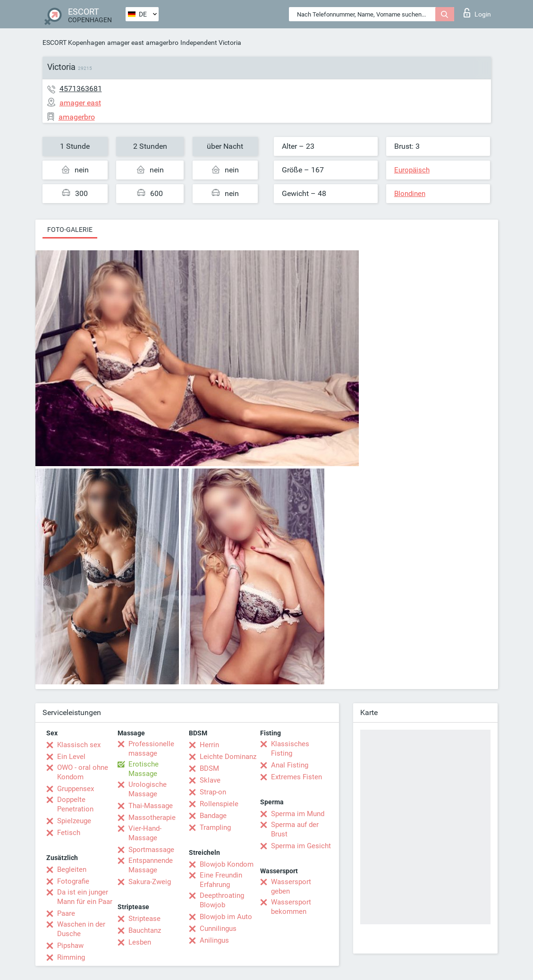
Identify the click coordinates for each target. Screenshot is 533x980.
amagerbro (162, 43)
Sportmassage (151, 850)
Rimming (71, 957)
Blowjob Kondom (227, 864)
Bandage (213, 816)
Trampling (215, 827)
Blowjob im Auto (226, 917)
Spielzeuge (74, 821)
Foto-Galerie (70, 230)
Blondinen (410, 194)
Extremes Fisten (296, 777)
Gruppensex (76, 789)
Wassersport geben (291, 886)
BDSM (209, 768)
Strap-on (213, 792)
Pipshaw (70, 946)
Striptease (144, 919)
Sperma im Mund (298, 814)
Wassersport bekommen (291, 907)
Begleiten (72, 869)
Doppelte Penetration (75, 804)
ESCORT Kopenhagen (74, 43)
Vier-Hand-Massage (145, 833)
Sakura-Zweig (150, 882)
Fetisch (69, 833)
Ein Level (71, 757)
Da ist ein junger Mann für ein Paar (85, 897)
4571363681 (81, 89)
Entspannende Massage (151, 865)
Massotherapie (152, 818)
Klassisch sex (79, 745)
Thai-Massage (151, 806)
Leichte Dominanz (228, 757)
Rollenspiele (219, 804)
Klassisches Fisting (290, 749)
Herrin (209, 745)
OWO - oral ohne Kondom (83, 772)
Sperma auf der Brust (295, 829)
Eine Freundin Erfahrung (221, 880)
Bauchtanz (145, 930)
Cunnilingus (218, 929)
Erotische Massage (144, 769)
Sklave (210, 780)
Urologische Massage (148, 789)
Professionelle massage (151, 749)
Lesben (140, 942)
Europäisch (412, 170)
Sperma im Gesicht (301, 846)
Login (477, 13)
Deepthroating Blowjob (222, 900)
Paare (66, 913)
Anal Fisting (290, 765)
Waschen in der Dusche (81, 929)
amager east (126, 43)
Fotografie (73, 881)
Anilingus (214, 940)
